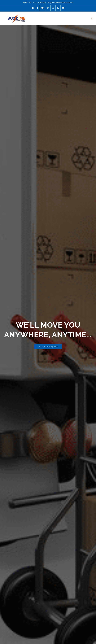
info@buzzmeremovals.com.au (60, 3)
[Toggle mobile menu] (92, 19)
